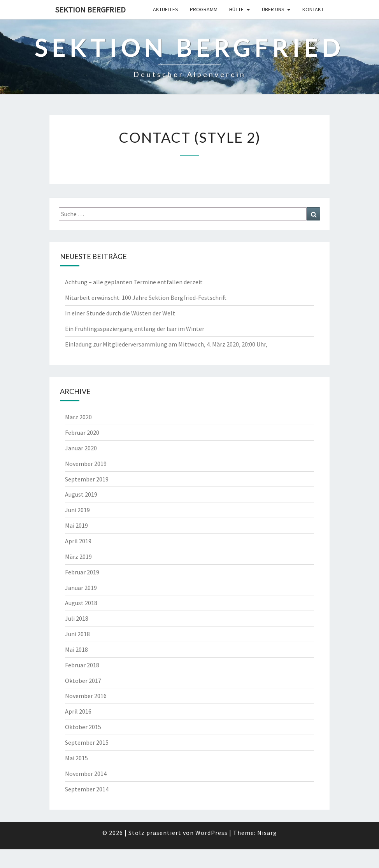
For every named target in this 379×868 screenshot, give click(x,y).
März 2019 (78, 556)
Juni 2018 (77, 634)
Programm (204, 9)
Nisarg (267, 833)
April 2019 (78, 541)
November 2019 (86, 464)
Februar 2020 (82, 432)
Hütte (236, 9)
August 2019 (81, 494)
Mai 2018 (76, 649)
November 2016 (86, 696)
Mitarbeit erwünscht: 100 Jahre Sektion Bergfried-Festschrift (146, 297)
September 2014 (87, 789)
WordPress (211, 833)
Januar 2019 (81, 588)
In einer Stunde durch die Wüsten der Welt (120, 313)
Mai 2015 (76, 758)
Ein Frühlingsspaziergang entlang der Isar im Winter (135, 329)
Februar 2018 (82, 665)
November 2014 (86, 773)
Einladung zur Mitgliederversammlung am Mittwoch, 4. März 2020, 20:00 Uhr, (166, 344)
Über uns (273, 9)
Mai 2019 (76, 525)
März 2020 (78, 417)
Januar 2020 (81, 448)
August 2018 (81, 603)
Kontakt (313, 9)
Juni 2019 (77, 510)
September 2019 (87, 479)
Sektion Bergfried (90, 10)
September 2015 (87, 742)
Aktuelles (166, 9)
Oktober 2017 (83, 681)
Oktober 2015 (83, 727)
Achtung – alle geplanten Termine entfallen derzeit (134, 282)
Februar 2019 (82, 572)
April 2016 (78, 711)
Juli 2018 (77, 618)
